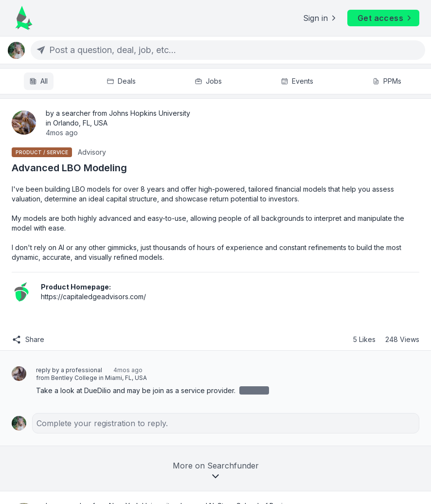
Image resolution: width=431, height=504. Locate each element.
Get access (385, 18)
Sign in (320, 18)
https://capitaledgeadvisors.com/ (93, 297)
